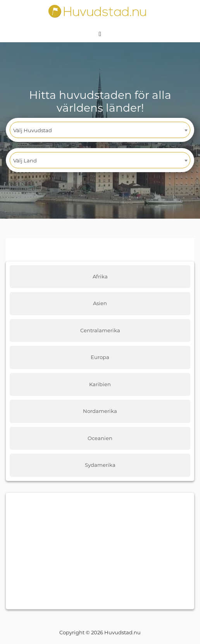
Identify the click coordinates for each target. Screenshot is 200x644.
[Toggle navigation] (100, 33)
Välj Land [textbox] (25, 161)
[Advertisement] (100, 551)
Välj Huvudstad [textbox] (33, 130)
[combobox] (100, 130)
